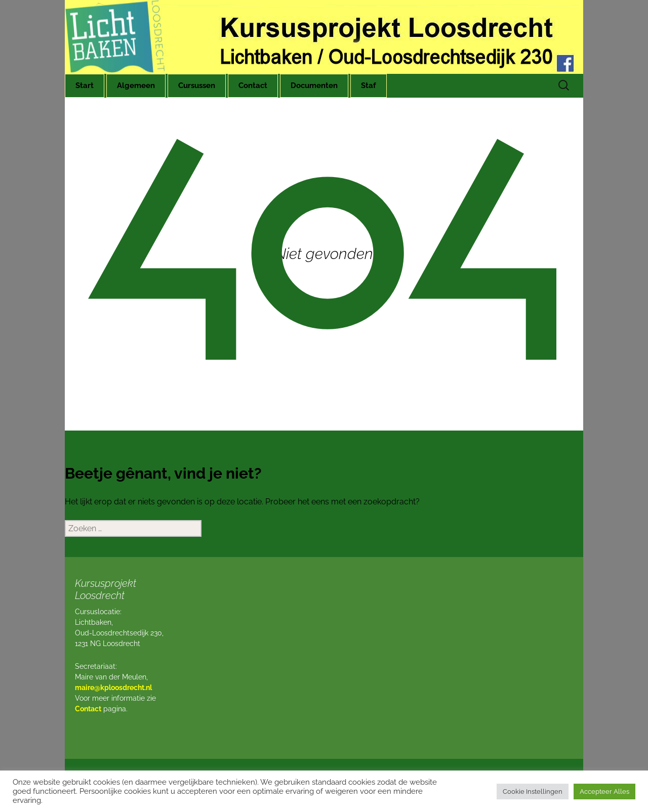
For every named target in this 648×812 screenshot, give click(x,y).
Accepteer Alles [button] (604, 792)
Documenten (314, 86)
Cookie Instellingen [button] (533, 792)
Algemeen (136, 86)
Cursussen (197, 86)
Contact (253, 86)
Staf (369, 86)
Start (85, 86)
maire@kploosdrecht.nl (113, 688)
